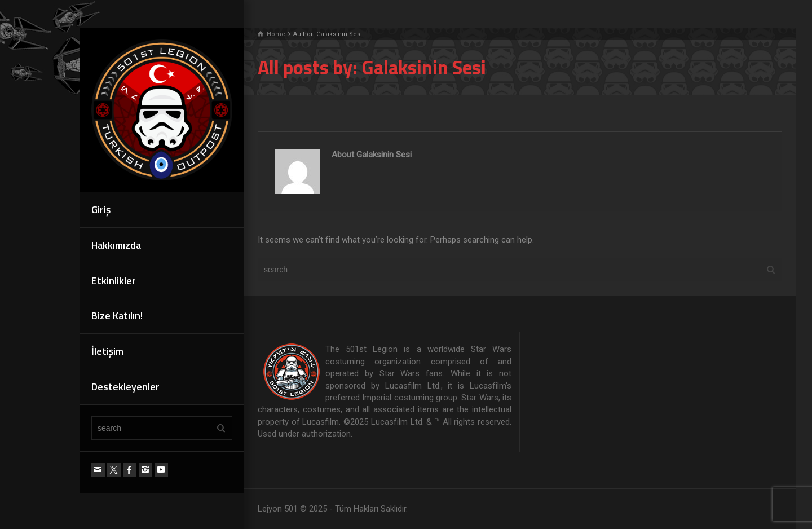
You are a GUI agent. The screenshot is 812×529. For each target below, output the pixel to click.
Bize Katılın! (117, 316)
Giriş (101, 210)
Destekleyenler (125, 387)
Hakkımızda (116, 245)
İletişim (107, 351)
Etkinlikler (114, 281)
